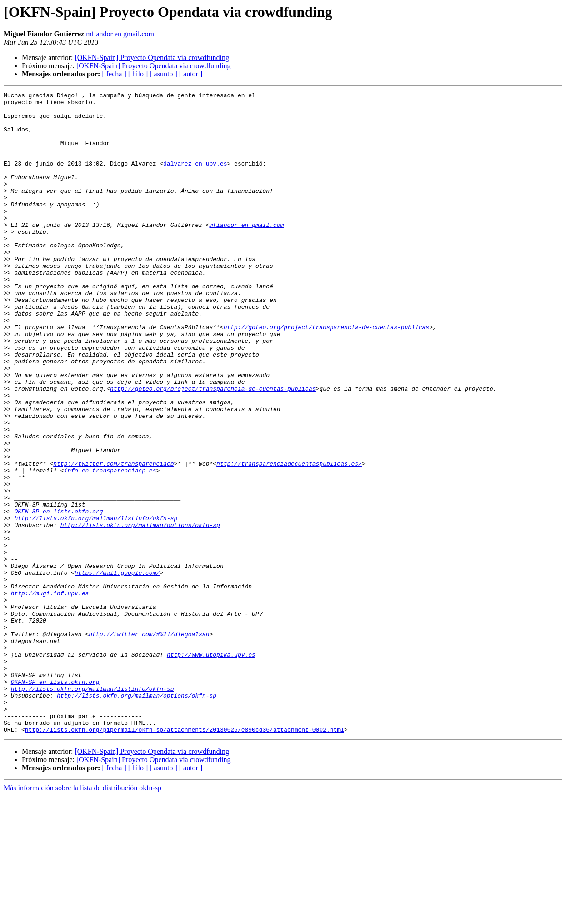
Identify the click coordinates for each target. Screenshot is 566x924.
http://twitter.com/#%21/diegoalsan (149, 743)
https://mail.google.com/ (117, 669)
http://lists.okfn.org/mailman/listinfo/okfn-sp (96, 604)
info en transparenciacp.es (110, 547)
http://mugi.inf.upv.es (50, 694)
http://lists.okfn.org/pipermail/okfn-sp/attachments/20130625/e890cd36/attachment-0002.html (185, 858)
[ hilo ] (138, 74)
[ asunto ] (163, 74)
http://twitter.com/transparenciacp (113, 538)
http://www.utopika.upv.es (211, 768)
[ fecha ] (114, 74)
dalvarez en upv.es (195, 178)
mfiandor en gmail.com (120, 34)
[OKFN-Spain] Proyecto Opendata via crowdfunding (152, 58)
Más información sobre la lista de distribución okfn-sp (83, 916)
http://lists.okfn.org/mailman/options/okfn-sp (140, 612)
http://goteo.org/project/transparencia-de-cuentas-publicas (326, 375)
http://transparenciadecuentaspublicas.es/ (289, 538)
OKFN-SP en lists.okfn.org (58, 596)
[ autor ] (191, 74)
